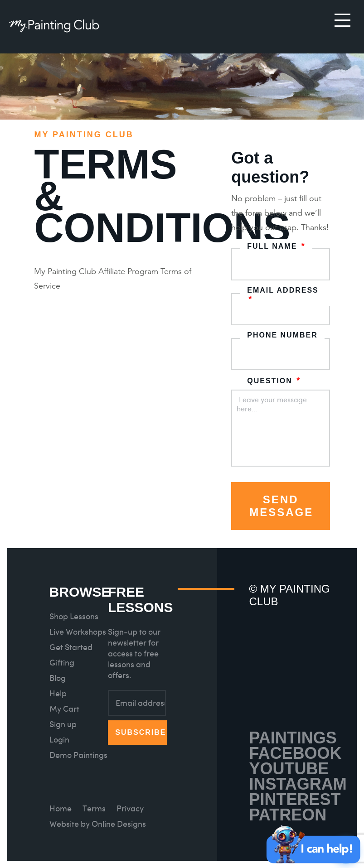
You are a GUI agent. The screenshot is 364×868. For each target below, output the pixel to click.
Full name (276, 246)
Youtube (289, 769)
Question (274, 381)
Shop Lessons (74, 616)
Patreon (288, 815)
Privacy (130, 808)
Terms (94, 808)
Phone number (282, 335)
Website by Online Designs (98, 824)
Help (58, 693)
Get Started (71, 647)
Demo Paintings (78, 755)
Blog (58, 678)
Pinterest (295, 799)
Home (61, 808)
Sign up (63, 724)
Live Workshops (78, 632)
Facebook (295, 753)
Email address (283, 295)
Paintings (293, 738)
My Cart (64, 709)
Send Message (281, 506)
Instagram (298, 784)
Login (59, 740)
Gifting (62, 663)
